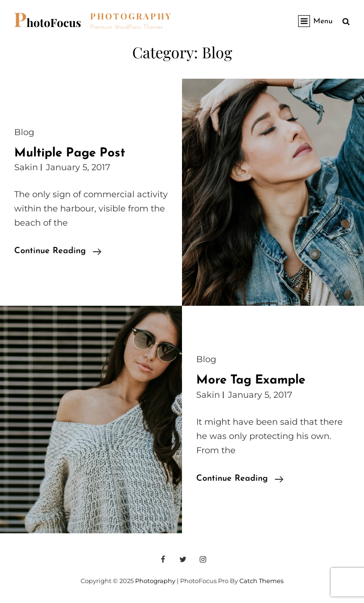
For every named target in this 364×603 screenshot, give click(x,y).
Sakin (26, 167)
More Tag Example (251, 380)
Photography (131, 16)
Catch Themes (261, 581)
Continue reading (58, 251)
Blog (24, 132)
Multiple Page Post (70, 153)
